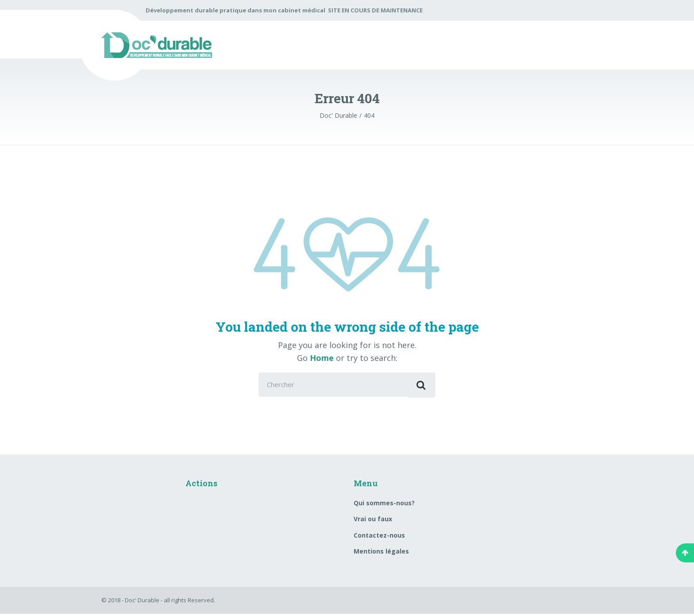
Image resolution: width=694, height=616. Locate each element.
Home (322, 358)
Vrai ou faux (373, 521)
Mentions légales (381, 553)
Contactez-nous (379, 537)
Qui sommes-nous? (384, 505)
